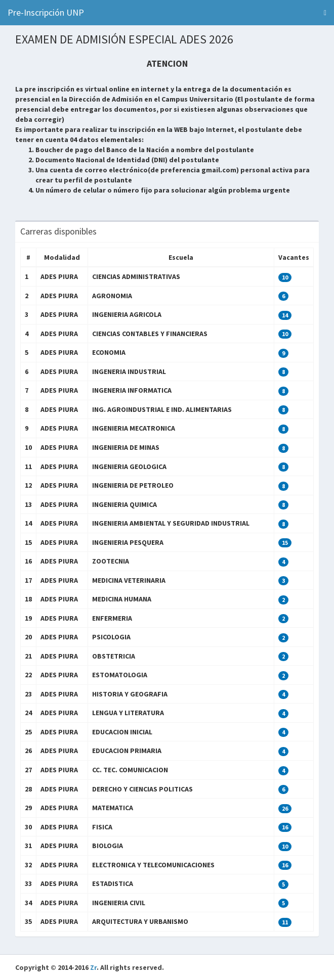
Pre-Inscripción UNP (46, 12)
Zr (93, 967)
